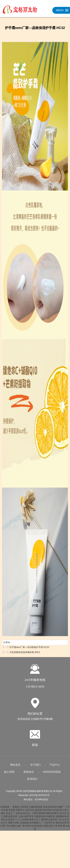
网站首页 (15, 767)
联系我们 (32, 781)
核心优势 (9, 774)
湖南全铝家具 (52, 815)
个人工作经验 (22, 822)
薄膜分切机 (14, 825)
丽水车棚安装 (48, 819)
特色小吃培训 (8, 822)
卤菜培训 (13, 819)
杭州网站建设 (42, 802)
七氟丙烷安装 (36, 809)
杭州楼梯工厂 (36, 825)
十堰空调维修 (38, 815)
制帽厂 (61, 809)
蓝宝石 (63, 815)
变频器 (16, 809)
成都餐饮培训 (62, 819)
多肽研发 (53, 809)
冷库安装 (24, 809)
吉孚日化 (30, 812)
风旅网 (38, 819)
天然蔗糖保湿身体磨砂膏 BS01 (25, 652)
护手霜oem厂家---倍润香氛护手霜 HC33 (29, 647)
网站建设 (28, 802)
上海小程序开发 (26, 819)
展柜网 (44, 822)
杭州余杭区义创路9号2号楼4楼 (35, 721)
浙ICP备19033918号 (39, 797)
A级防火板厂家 (17, 828)
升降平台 (20, 812)
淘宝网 (12, 812)
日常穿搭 (58, 828)
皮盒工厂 (10, 815)
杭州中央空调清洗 (34, 828)
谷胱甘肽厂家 (55, 822)
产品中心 (55, 767)
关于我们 (35, 767)
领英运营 (48, 828)
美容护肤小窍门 (61, 812)
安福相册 (24, 825)
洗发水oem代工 (23, 815)
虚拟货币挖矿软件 (44, 812)
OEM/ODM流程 (52, 774)
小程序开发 (49, 825)
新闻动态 (29, 774)
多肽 (45, 809)
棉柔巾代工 (35, 822)
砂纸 (3, 815)
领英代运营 (61, 825)
